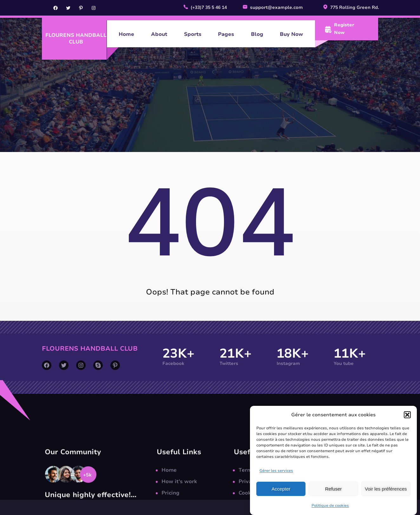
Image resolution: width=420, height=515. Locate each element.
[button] (407, 422)
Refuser (334, 496)
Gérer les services (276, 478)
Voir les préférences (386, 496)
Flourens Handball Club (76, 39)
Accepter (281, 496)
